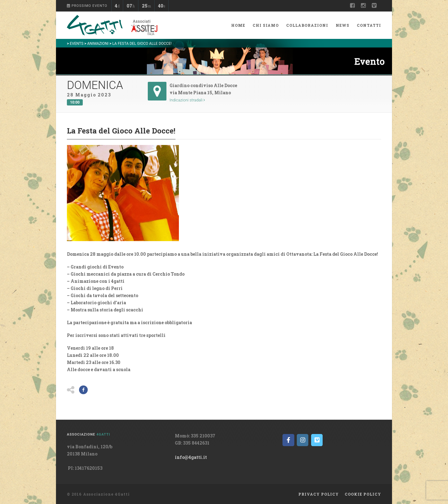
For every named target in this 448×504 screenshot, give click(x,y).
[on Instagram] (303, 440)
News (343, 25)
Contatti (369, 25)
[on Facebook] (288, 440)
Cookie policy (363, 494)
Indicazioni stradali (187, 100)
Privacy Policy (319, 494)
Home (238, 25)
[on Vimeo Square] (317, 440)
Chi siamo (266, 25)
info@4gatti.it (191, 457)
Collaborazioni (307, 25)
